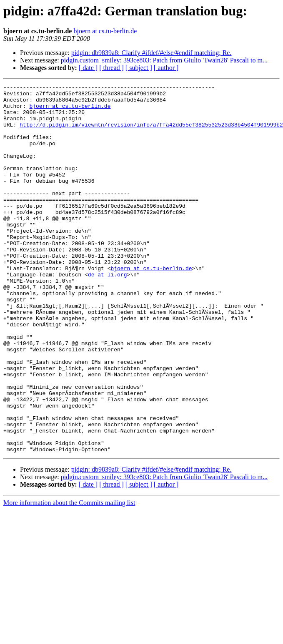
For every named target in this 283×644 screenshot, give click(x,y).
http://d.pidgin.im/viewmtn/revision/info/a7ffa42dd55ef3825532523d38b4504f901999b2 (151, 133)
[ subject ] (139, 68)
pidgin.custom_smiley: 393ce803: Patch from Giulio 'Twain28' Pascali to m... (164, 60)
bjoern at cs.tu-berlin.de (105, 31)
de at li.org (108, 313)
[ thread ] (111, 68)
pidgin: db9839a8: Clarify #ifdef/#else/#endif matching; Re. (152, 53)
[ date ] (88, 68)
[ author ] (166, 68)
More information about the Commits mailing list (69, 576)
